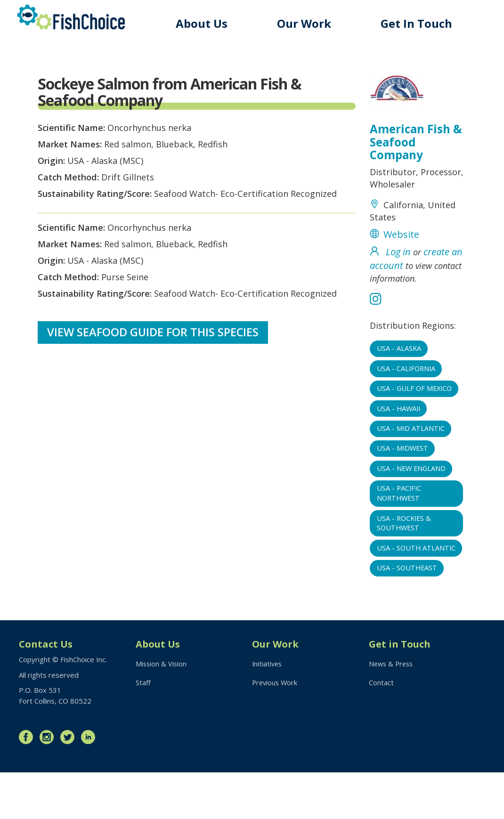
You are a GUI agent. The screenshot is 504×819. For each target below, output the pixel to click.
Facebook (28, 784)
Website (401, 255)
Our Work (308, 23)
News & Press (392, 711)
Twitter (70, 784)
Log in (398, 274)
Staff (143, 730)
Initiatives (268, 711)
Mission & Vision (162, 711)
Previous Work (276, 730)
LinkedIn (90, 784)
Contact (381, 730)
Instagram (49, 784)
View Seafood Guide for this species (154, 380)
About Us (208, 23)
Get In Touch (418, 23)
